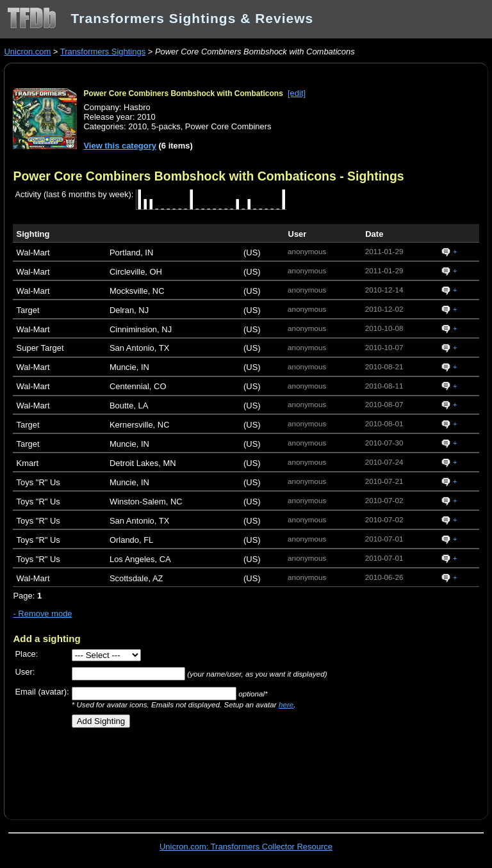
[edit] (297, 93)
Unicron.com (27, 52)
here (286, 704)
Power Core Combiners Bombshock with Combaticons (183, 93)
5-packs (166, 126)
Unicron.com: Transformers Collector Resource (246, 847)
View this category (120, 146)
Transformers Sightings (103, 52)
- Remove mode (42, 614)
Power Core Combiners (228, 126)
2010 (137, 126)
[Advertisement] (163, 769)
